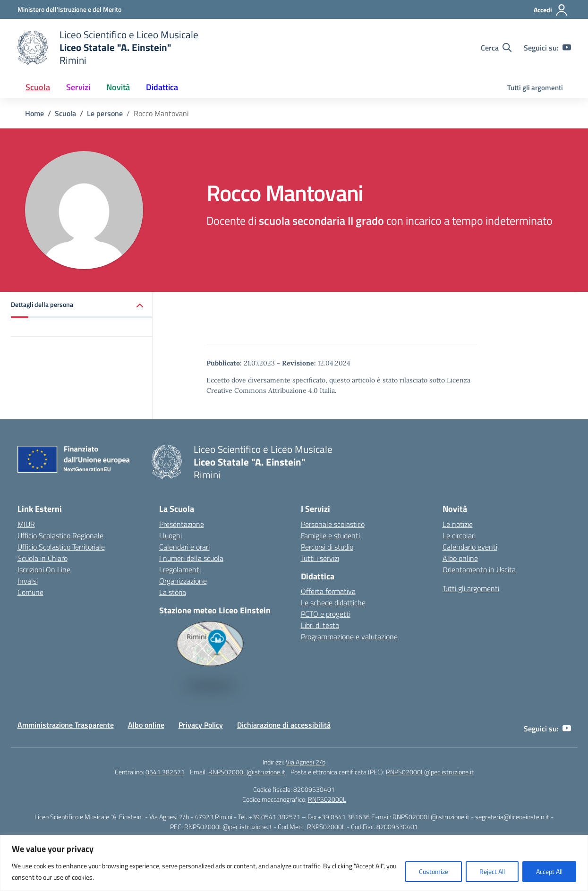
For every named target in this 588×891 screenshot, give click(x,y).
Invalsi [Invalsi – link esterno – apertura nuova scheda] (28, 581)
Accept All (549, 871)
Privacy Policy (201, 725)
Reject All (492, 871)
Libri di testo (320, 625)
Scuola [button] (38, 87)
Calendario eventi (470, 547)
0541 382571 (165, 772)
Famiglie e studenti (330, 535)
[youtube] (567, 48)
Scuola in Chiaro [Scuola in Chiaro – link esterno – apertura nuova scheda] (43, 558)
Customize (434, 871)
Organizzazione (183, 581)
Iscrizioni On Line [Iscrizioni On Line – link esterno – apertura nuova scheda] (44, 569)
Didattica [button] (162, 87)
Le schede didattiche (333, 602)
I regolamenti (180, 569)
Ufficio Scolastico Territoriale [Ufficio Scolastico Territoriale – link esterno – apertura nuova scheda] (61, 547)
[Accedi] (551, 10)
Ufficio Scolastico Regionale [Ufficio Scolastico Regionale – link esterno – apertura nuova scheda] (60, 535)
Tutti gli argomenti (535, 88)
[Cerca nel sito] (496, 48)
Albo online (460, 558)
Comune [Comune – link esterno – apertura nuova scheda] (30, 592)
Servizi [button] (78, 87)
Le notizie (458, 524)
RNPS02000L (327, 799)
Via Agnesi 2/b (306, 762)
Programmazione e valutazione (349, 636)
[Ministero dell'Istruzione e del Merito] (69, 9)
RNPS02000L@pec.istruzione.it (430, 772)
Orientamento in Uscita (479, 569)
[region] (294, 863)
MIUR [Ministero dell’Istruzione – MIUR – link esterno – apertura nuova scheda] (26, 524)
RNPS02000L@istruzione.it (247, 772)
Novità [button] (118, 87)
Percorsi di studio (327, 547)
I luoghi (170, 535)
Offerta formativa (328, 591)
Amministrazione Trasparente (66, 725)
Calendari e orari (184, 547)
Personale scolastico (333, 524)
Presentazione (182, 524)
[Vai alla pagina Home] (34, 113)
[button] (82, 305)
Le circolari (459, 535)
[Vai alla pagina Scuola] (65, 113)
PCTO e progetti (326, 614)
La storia (173, 592)
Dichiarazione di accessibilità (284, 725)
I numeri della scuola (191, 558)
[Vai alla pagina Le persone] (105, 113)
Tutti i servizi (320, 558)
